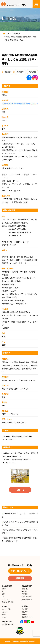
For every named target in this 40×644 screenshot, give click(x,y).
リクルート (5, 612)
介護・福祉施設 (27, 597)
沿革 (3, 597)
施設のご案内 (27, 586)
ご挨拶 (4, 589)
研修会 (4, 614)
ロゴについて (6, 599)
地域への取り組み (8, 602)
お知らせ (5, 606)
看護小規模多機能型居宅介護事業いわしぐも (19, 104)
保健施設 (25, 591)
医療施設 (25, 594)
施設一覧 (25, 589)
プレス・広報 (6, 609)
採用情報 (20, 578)
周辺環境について (28, 617)
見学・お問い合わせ (20, 571)
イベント (5, 617)
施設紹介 (8, 72)
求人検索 (25, 609)
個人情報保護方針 (8, 624)
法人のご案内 (7, 586)
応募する (20, 490)
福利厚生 (32, 72)
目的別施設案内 (27, 599)
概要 (3, 594)
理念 (3, 591)
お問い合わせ (7, 622)
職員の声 (20, 72)
